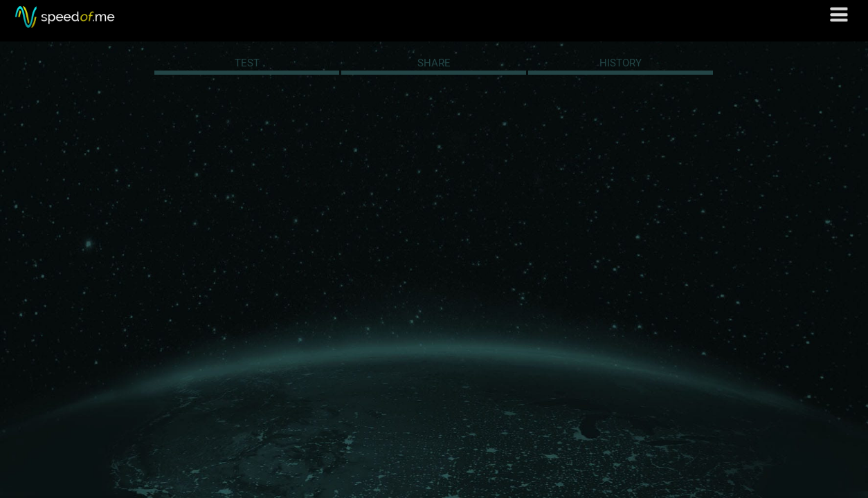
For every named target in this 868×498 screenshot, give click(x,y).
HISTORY (621, 63)
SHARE (434, 63)
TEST (247, 63)
